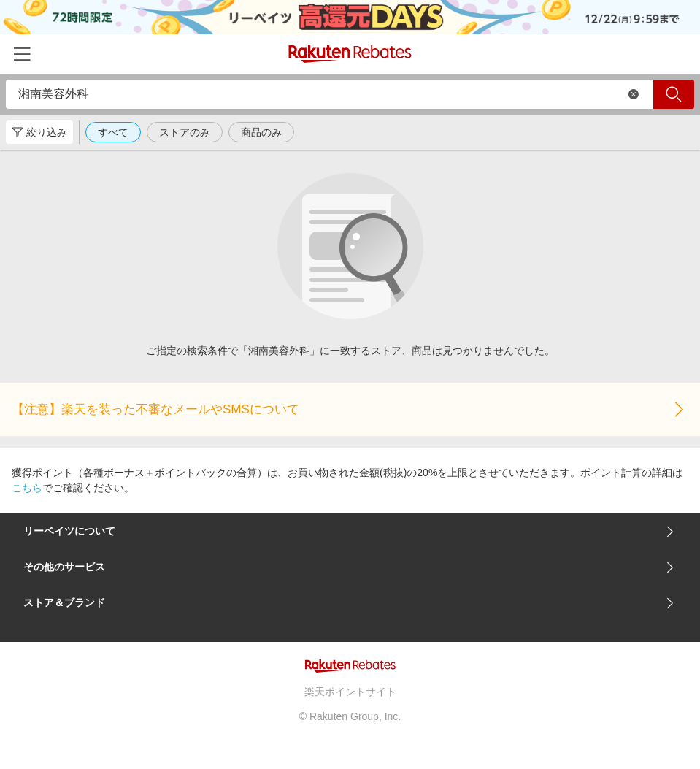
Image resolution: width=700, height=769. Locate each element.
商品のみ (261, 132)
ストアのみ (185, 132)
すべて (113, 132)
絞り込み (39, 132)
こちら (27, 488)
